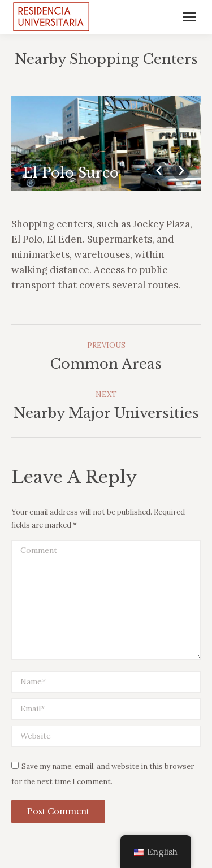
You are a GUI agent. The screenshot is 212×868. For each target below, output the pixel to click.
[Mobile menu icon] (189, 17)
